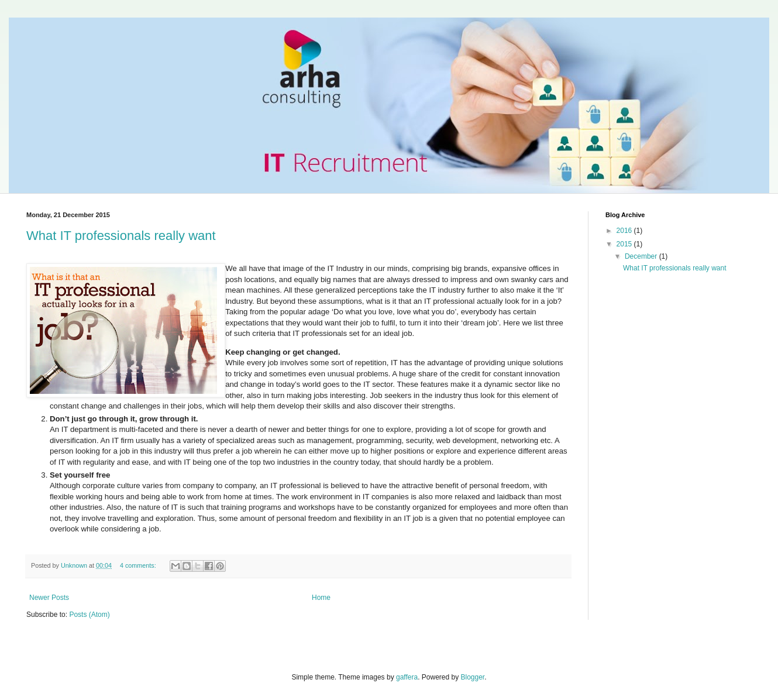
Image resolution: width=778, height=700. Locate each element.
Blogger (473, 677)
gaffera (407, 677)
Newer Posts (49, 598)
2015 (625, 244)
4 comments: (139, 565)
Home (321, 598)
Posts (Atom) (89, 615)
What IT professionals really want (121, 236)
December (642, 256)
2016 (625, 231)
